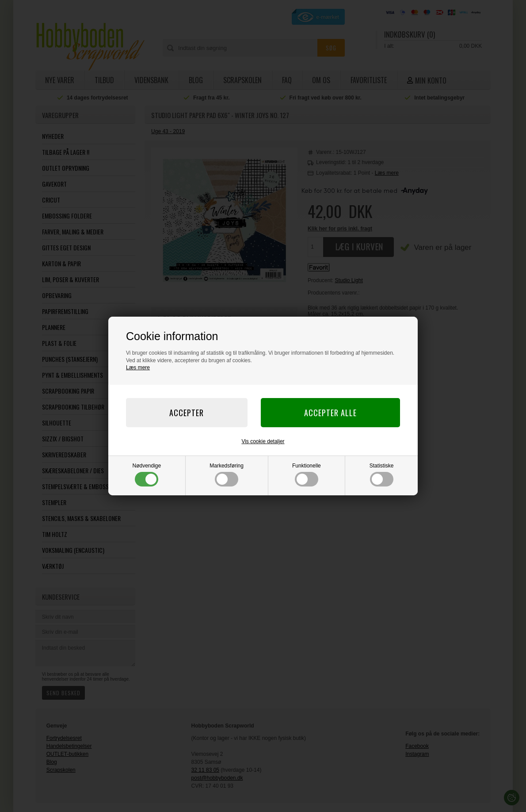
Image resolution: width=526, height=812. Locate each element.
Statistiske (382, 475)
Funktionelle (307, 475)
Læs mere (138, 368)
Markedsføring (227, 475)
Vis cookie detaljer (263, 441)
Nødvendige (147, 475)
